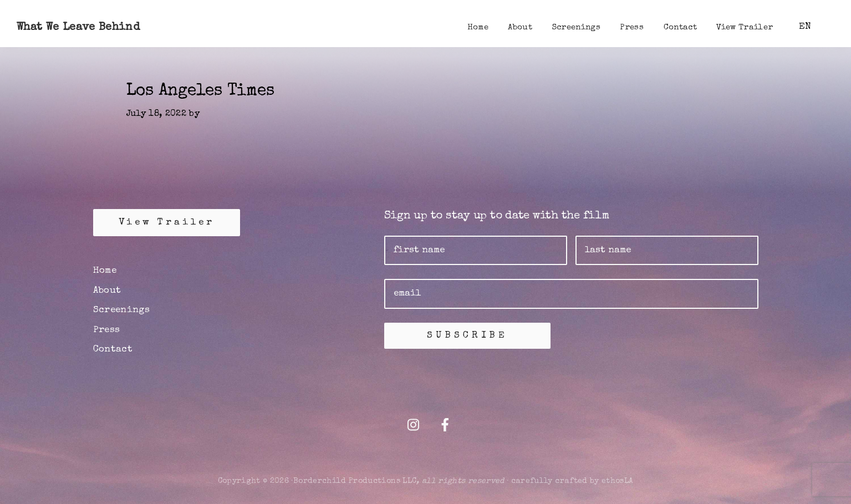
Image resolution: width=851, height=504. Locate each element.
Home (105, 271)
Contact (113, 350)
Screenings (122, 310)
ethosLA (617, 481)
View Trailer (167, 223)
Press (107, 330)
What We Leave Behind (78, 28)
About (107, 291)
